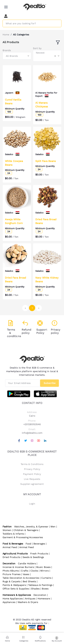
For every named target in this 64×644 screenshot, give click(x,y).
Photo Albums (11, 571)
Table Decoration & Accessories (21, 578)
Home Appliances (13, 599)
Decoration (40, 595)
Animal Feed (10, 547)
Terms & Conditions (32, 464)
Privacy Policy (32, 469)
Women (7, 530)
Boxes (45, 589)
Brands (7, 50)
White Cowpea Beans (14, 163)
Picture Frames (12, 574)
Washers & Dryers (28, 602)
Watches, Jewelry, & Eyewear (31, 527)
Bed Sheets (29, 581)
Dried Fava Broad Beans (46, 221)
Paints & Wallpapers (14, 585)
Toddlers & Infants (13, 534)
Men (53, 527)
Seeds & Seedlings (33, 557)
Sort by (37, 48)
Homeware (44, 599)
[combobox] (17, 56)
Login (32, 504)
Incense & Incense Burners (18, 567)
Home (6, 35)
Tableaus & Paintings (40, 585)
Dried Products (11, 557)
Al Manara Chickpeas (42, 105)
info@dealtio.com (32, 433)
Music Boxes (43, 567)
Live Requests (32, 479)
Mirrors (44, 571)
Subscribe (50, 383)
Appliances (9, 602)
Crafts (25, 571)
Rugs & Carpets (12, 581)
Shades (35, 589)
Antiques (30, 599)
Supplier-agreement (32, 484)
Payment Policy (32, 474)
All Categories (21, 35)
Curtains (46, 578)
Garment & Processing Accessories (23, 537)
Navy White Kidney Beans (47, 280)
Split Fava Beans (46, 161)
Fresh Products (39, 554)
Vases (26, 574)
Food (28, 544)
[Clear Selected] (55, 56)
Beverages (39, 544)
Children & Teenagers (26, 530)
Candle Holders (27, 563)
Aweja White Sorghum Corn (14, 221)
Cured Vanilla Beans (13, 102)
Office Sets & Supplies (16, 589)
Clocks (34, 571)
